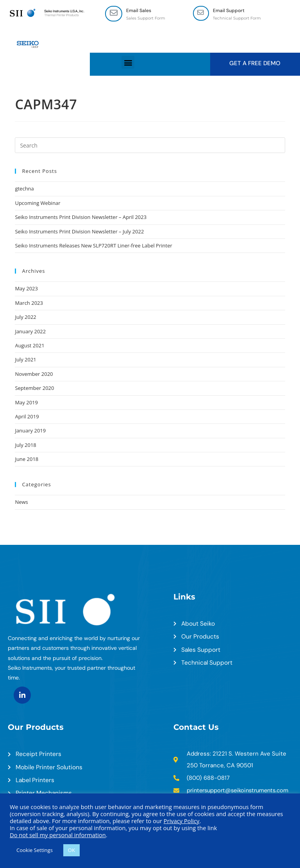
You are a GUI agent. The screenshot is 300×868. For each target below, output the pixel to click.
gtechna (24, 189)
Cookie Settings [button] (35, 850)
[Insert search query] (150, 146)
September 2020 (34, 388)
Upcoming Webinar (37, 203)
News (21, 502)
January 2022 (30, 331)
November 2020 (34, 374)
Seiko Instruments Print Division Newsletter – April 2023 (81, 217)
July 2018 (25, 445)
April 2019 (27, 417)
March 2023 (29, 303)
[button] (128, 63)
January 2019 (30, 431)
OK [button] (71, 850)
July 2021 (25, 360)
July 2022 (25, 317)
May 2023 (26, 289)
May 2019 (26, 402)
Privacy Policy (182, 821)
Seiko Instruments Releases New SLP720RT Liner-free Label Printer (93, 246)
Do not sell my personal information (58, 835)
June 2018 (27, 459)
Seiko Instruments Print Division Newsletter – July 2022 (79, 232)
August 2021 (29, 346)
